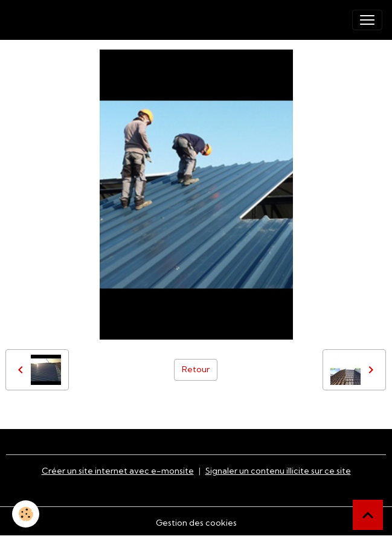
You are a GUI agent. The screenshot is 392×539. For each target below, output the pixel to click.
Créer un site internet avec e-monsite (118, 471)
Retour (196, 369)
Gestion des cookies (196, 523)
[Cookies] (26, 514)
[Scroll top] (368, 515)
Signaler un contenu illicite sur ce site (278, 471)
